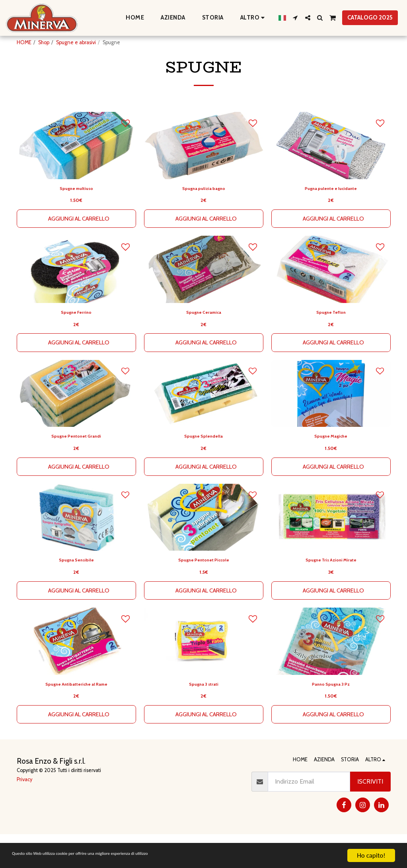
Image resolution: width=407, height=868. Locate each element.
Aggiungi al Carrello (79, 239)
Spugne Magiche (331, 462)
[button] (295, 18)
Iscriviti (370, 815)
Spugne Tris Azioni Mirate (331, 589)
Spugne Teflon (331, 335)
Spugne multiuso (76, 208)
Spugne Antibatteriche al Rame (76, 716)
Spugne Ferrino (76, 335)
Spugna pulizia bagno (204, 208)
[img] (331, 418)
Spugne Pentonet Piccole (203, 589)
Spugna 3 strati (204, 716)
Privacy (24, 813)
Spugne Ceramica (204, 335)
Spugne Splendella (203, 462)
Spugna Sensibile (76, 589)
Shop (44, 42)
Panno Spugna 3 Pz (331, 716)
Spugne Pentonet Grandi (76, 462)
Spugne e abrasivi (76, 42)
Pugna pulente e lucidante (331, 208)
